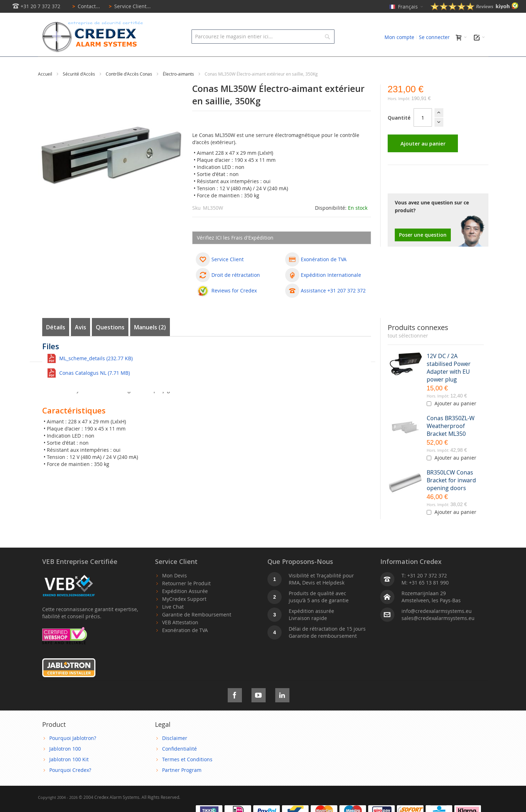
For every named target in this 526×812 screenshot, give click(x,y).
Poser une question (423, 251)
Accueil (46, 90)
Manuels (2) (150, 343)
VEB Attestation (180, 638)
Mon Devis (175, 591)
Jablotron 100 (65, 765)
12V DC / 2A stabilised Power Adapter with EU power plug (449, 384)
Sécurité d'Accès (79, 90)
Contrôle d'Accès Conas (129, 90)
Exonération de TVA (185, 646)
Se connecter (434, 37)
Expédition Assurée (185, 607)
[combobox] (263, 37)
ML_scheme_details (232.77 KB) (96, 374)
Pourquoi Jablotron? (73, 754)
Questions (110, 343)
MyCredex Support (184, 615)
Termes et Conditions (187, 775)
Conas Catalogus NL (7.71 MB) (95, 389)
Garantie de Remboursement (197, 630)
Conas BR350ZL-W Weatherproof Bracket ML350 (451, 442)
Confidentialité (179, 765)
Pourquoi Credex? (70, 786)
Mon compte (399, 37)
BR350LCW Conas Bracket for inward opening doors (451, 496)
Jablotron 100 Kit (69, 775)
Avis (81, 343)
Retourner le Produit (186, 599)
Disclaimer (175, 754)
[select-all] (408, 352)
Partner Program (182, 786)
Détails (56, 343)
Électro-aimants (179, 90)
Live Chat (173, 623)
